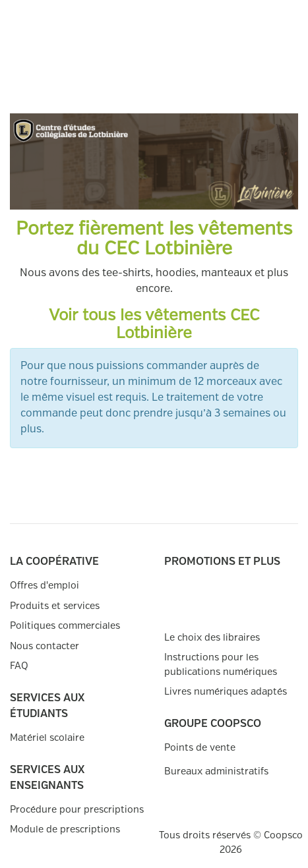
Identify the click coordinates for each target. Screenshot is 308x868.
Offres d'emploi (45, 586)
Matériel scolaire (47, 738)
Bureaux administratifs (216, 771)
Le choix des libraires (212, 638)
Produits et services (55, 606)
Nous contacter (45, 646)
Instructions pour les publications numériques (221, 665)
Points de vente (200, 748)
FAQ (19, 666)
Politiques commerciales (65, 626)
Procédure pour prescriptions (77, 810)
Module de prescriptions (65, 829)
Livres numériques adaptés (226, 692)
